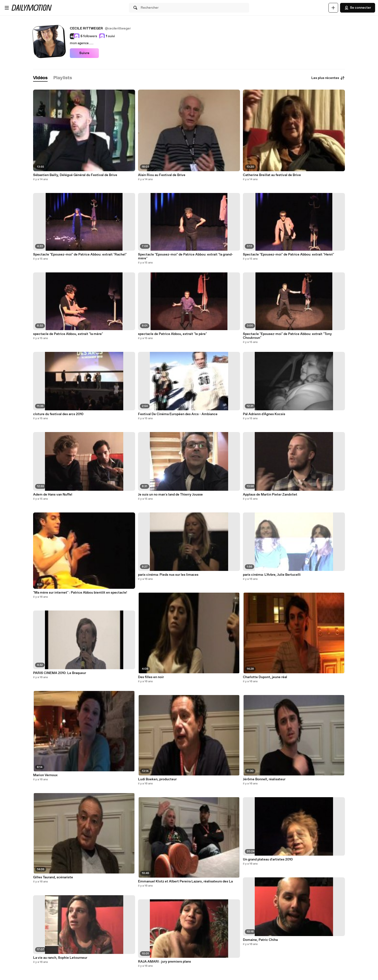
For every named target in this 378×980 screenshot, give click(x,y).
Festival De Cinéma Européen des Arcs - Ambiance (178, 414)
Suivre (84, 53)
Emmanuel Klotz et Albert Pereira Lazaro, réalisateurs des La (185, 881)
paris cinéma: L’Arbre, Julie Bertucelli (272, 575)
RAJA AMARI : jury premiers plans (164, 962)
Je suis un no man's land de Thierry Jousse (170, 495)
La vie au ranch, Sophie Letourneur (60, 958)
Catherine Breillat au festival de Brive (272, 175)
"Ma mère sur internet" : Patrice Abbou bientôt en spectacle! (80, 593)
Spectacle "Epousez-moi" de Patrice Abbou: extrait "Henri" (288, 255)
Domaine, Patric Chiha (260, 940)
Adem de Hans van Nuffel (53, 495)
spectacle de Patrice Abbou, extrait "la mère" (68, 334)
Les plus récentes (328, 78)
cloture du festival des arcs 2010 (58, 414)
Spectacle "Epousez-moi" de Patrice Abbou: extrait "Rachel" (80, 255)
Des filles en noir (151, 677)
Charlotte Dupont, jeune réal (265, 677)
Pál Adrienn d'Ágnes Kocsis (264, 414)
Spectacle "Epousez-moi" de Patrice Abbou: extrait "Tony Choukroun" (287, 336)
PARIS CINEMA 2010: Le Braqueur (60, 673)
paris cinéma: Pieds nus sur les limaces (168, 575)
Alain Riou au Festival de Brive (162, 175)
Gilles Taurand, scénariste (53, 877)
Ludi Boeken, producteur (157, 779)
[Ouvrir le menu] (7, 8)
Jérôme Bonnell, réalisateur (264, 779)
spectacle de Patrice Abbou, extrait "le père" (172, 334)
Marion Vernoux (45, 775)
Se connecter (358, 8)
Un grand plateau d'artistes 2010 (268, 859)
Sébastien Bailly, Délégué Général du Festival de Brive (75, 175)
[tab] (40, 78)
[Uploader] (333, 8)
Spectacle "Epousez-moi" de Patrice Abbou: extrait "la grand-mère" (185, 256)
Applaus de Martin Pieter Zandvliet (270, 495)
